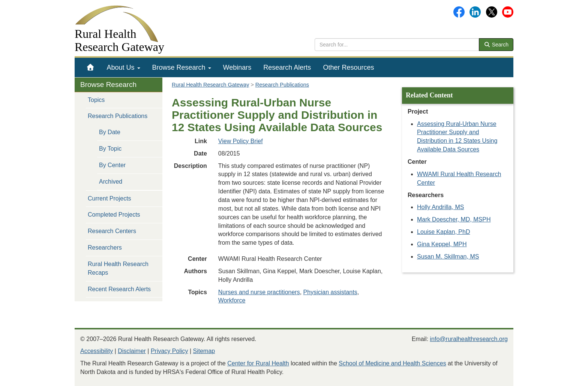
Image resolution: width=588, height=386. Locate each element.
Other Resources (348, 67)
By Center (112, 165)
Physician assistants (330, 292)
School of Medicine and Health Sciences (392, 363)
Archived (111, 182)
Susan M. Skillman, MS (448, 257)
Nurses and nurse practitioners (259, 292)
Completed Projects (114, 215)
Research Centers (112, 231)
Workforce (232, 300)
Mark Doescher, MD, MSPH (454, 219)
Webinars (237, 67)
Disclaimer (132, 351)
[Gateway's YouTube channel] (508, 11)
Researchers (105, 248)
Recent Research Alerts (119, 289)
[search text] (397, 45)
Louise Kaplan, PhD (443, 232)
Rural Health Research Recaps (118, 268)
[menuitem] (91, 67)
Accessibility (97, 351)
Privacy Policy (169, 351)
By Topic (110, 149)
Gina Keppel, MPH (442, 244)
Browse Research (182, 67)
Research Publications (118, 116)
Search (496, 45)
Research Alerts (287, 67)
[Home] (91, 67)
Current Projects (109, 198)
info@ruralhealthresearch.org (469, 339)
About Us (124, 67)
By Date (110, 132)
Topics (96, 100)
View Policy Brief (241, 141)
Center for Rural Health (258, 363)
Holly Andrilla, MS (440, 207)
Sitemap (204, 351)
